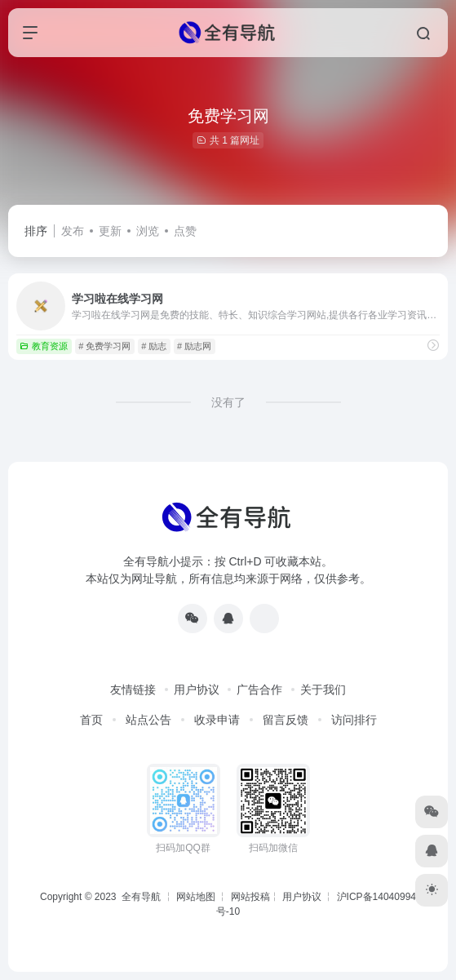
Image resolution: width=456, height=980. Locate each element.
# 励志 (154, 346)
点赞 (185, 231)
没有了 (228, 402)
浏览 (148, 231)
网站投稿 (250, 897)
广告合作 (259, 690)
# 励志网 (194, 346)
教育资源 (44, 346)
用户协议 (197, 690)
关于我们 (323, 690)
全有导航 (142, 897)
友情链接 (133, 690)
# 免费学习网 (104, 346)
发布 (73, 231)
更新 (110, 231)
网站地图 (196, 897)
